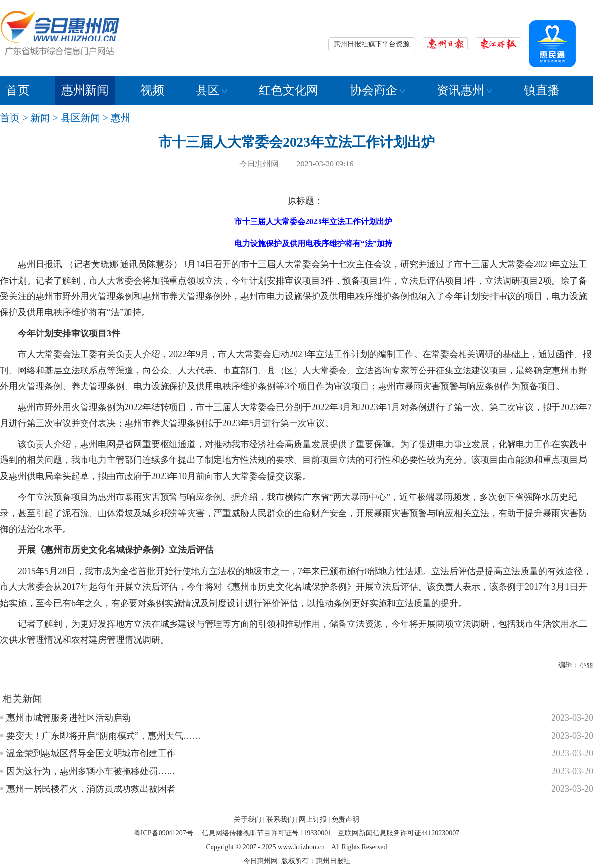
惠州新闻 (85, 90)
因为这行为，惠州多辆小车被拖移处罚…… (91, 771)
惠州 (121, 118)
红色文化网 (289, 90)
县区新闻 (81, 118)
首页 (18, 90)
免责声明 (345, 819)
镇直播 (542, 90)
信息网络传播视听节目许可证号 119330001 (266, 833)
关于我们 (248, 819)
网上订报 (313, 819)
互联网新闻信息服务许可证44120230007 (399, 833)
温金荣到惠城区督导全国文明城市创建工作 (91, 753)
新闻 (40, 118)
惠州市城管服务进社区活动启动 (69, 718)
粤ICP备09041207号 (164, 833)
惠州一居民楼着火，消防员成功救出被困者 (91, 789)
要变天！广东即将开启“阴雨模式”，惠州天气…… (104, 736)
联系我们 (280, 819)
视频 (152, 90)
